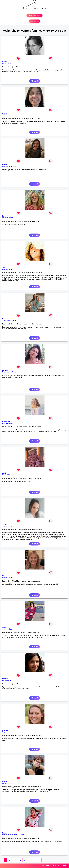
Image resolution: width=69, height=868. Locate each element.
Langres (5, 578)
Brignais (5, 732)
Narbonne (5, 783)
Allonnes (5, 423)
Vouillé (4, 526)
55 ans (14, 372)
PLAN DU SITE (55, 866)
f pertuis (5, 679)
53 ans (12, 783)
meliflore (5, 730)
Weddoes (5, 62)
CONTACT (64, 866)
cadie (4, 627)
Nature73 (5, 833)
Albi (3, 115)
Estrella (5, 165)
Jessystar (5, 525)
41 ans (10, 526)
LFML (4, 576)
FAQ (44, 866)
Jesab (4, 473)
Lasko (4, 216)
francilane (5, 319)
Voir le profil (34, 81)
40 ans (11, 423)
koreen (4, 782)
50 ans (10, 64)
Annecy (5, 629)
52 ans (15, 321)
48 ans (10, 629)
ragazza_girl (6, 422)
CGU (48, 866)
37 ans (11, 269)
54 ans (11, 218)
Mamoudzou (6, 372)
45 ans (13, 166)
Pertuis (5, 680)
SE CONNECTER (34, 21)
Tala (4, 267)
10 (40, 860)
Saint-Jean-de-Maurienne (10, 835)
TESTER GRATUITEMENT (34, 15)
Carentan (5, 218)
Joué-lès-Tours (7, 321)
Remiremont (6, 166)
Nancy (4, 64)
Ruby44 (5, 113)
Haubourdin (6, 475)
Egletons (5, 269)
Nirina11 (5, 370)
